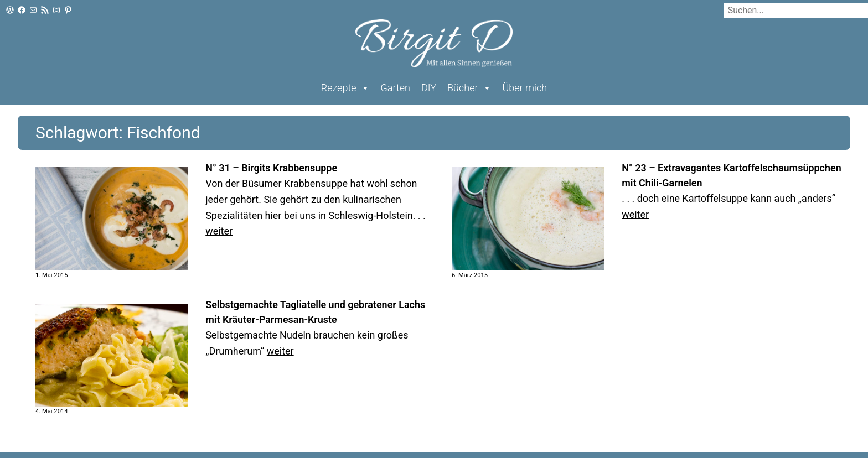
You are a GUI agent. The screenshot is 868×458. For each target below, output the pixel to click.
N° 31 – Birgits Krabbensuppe (271, 168)
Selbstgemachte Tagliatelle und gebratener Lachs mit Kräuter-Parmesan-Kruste (315, 312)
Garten (396, 88)
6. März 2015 (470, 275)
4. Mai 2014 (52, 411)
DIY (429, 88)
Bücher (469, 88)
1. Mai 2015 (52, 275)
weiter (219, 231)
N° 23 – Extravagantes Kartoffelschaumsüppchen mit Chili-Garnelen (731, 175)
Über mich (525, 88)
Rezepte (345, 88)
